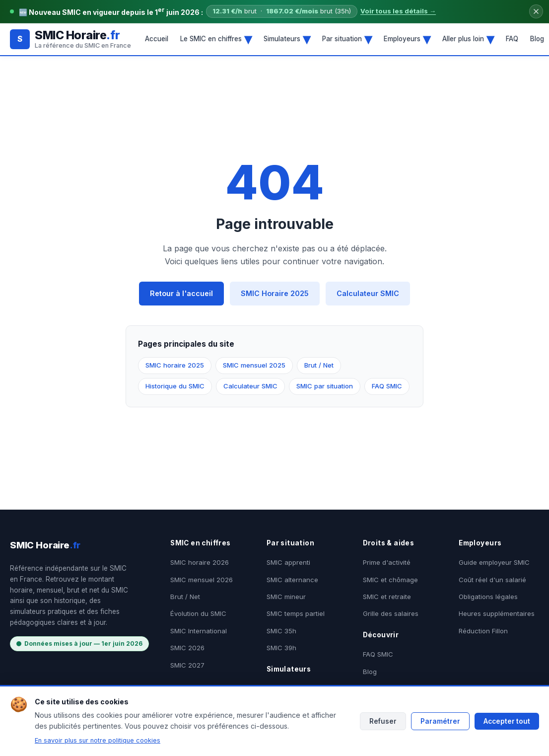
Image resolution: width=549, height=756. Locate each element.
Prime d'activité (387, 562)
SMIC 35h (281, 631)
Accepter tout (507, 721)
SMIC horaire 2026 (200, 562)
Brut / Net (319, 365)
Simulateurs (287, 39)
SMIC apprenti (288, 562)
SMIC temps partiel (296, 613)
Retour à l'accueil (181, 293)
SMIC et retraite (387, 597)
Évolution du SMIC (198, 613)
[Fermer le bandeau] (536, 11)
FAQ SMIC (387, 386)
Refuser (383, 721)
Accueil (157, 39)
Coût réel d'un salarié (492, 580)
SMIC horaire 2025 (175, 365)
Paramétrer (440, 721)
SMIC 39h (281, 648)
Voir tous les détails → (398, 11)
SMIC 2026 (187, 648)
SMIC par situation (325, 386)
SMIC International (199, 631)
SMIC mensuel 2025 (254, 365)
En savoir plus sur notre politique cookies (98, 740)
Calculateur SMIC (368, 293)
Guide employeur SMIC (494, 562)
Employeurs (407, 39)
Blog (370, 672)
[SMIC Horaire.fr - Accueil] (70, 39)
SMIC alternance (292, 580)
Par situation (347, 39)
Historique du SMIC (175, 386)
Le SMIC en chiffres (216, 39)
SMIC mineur (286, 597)
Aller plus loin (468, 39)
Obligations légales (488, 597)
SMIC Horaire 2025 (275, 293)
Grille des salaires (391, 613)
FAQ (512, 39)
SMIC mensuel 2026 (202, 580)
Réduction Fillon (483, 631)
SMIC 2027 (187, 665)
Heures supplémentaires (497, 613)
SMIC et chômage (390, 580)
